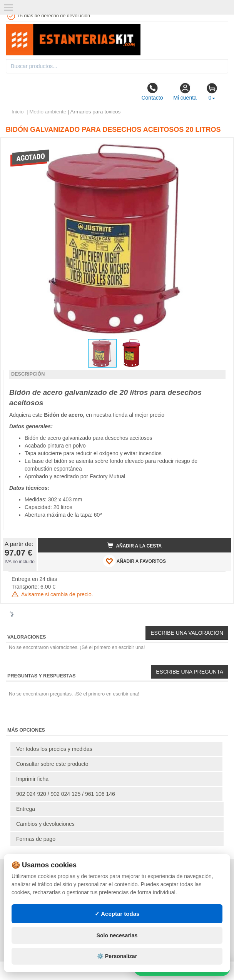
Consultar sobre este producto (52, 764)
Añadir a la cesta (135, 546)
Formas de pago (36, 839)
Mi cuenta (185, 92)
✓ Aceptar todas (117, 914)
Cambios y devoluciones (45, 824)
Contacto (152, 92)
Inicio (18, 112)
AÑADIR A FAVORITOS (135, 561)
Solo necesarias (117, 935)
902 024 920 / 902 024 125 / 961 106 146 (66, 794)
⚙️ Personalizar (117, 956)
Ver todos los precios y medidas (54, 749)
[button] (219, 147)
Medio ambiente (48, 112)
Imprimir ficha (32, 779)
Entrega (26, 809)
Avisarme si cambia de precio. (52, 594)
